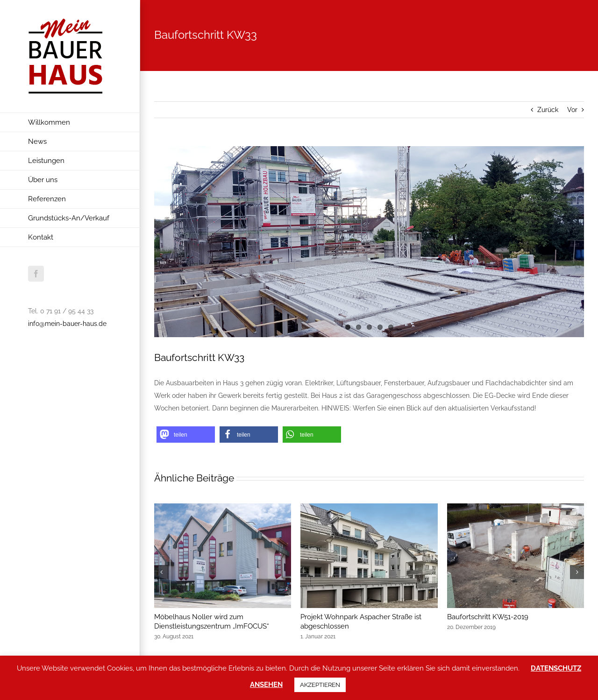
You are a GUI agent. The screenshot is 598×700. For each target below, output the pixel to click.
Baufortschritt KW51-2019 (488, 617)
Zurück (548, 110)
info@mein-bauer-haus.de (67, 324)
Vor (572, 110)
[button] (186, 435)
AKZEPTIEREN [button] (320, 685)
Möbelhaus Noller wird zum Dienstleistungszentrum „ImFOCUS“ (212, 622)
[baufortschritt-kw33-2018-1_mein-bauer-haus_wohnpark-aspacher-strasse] (369, 242)
